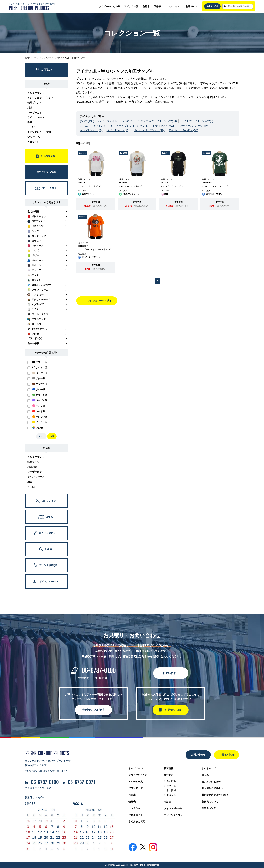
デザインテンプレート (176, 815)
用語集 (167, 802)
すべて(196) (87, 121)
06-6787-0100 (99, 671)
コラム (205, 775)
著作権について (210, 802)
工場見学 (171, 795)
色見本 (146, 6)
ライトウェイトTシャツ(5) (197, 121)
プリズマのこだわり (109, 6)
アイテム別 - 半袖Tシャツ (71, 58)
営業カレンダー (210, 808)
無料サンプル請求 (93, 710)
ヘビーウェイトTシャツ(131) (116, 121)
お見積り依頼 (212, 6)
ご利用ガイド (191, 6)
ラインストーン (36, 117)
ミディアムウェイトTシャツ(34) (157, 121)
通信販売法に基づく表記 (215, 795)
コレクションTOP (44, 58)
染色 (30, 122)
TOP (27, 58)
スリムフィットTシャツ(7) (96, 126)
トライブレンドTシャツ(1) (132, 126)
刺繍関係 (32, 467)
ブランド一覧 (136, 788)
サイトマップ (209, 768)
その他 (31, 486)
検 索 (52, 436)
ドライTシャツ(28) (164, 126)
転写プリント (35, 103)
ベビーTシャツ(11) (118, 130)
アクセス (171, 786)
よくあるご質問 (137, 821)
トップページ (136, 768)
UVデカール (34, 137)
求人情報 (171, 790)
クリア (41, 436)
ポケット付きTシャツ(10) (149, 130)
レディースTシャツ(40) (193, 126)
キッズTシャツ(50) (91, 130)
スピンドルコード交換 (39, 132)
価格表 (157, 6)
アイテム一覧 (131, 6)
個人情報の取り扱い (212, 788)
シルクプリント (36, 93)
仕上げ (31, 127)
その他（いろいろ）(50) (183, 130)
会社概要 (171, 781)
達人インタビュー (211, 782)
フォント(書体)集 (173, 808)
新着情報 (169, 768)
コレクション (172, 6)
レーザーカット (36, 113)
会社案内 (169, 775)
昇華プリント (35, 142)
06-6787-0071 (82, 782)
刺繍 (30, 108)
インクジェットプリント (40, 98)
